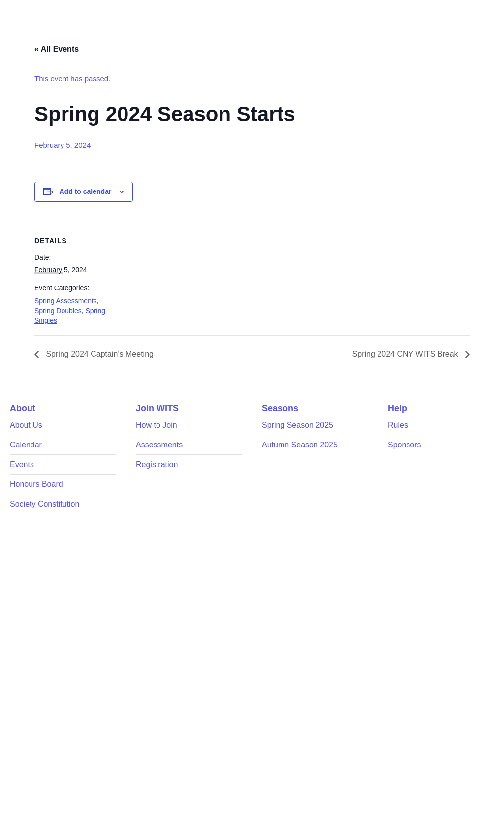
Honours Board (36, 484)
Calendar (26, 445)
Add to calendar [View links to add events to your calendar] (86, 191)
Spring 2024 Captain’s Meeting (99, 354)
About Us (26, 425)
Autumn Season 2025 (300, 445)
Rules (398, 425)
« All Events (57, 49)
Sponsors (405, 445)
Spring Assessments (66, 301)
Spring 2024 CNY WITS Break (406, 354)
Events (22, 464)
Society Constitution (45, 504)
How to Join (157, 425)
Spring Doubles (58, 311)
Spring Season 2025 (298, 425)
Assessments (159, 445)
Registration (157, 464)
